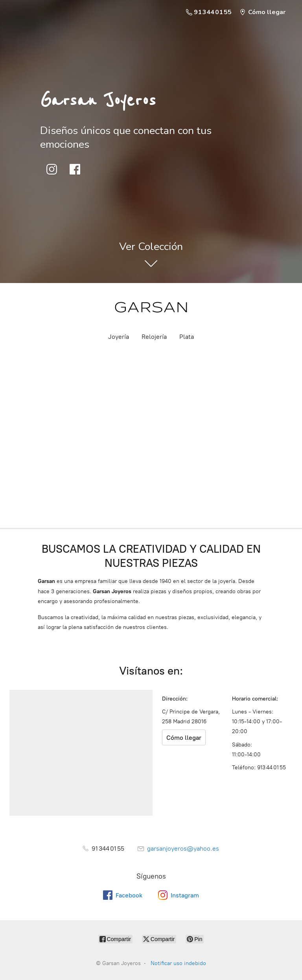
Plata (187, 337)
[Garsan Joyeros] (151, 307)
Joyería (119, 337)
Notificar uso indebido (178, 963)
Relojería (154, 337)
